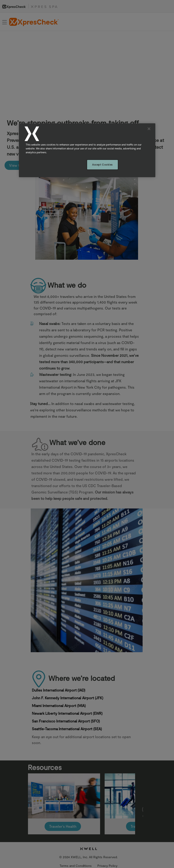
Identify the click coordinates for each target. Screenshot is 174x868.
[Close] (149, 129)
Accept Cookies (102, 165)
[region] (87, 150)
